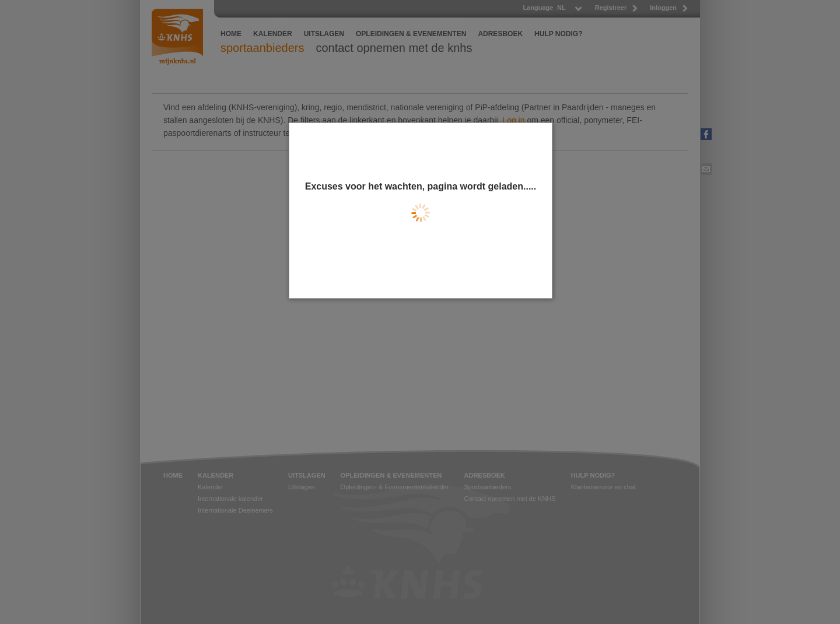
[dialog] (421, 211)
